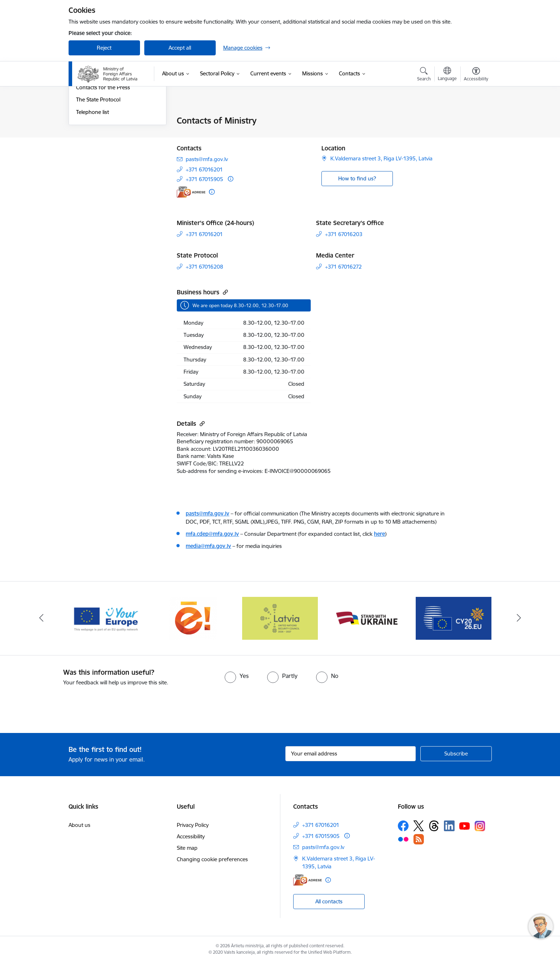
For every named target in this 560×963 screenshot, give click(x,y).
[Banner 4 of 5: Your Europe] (107, 618)
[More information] (231, 179)
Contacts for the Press (103, 164)
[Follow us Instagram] (480, 826)
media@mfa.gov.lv (208, 546)
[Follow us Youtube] (465, 825)
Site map (187, 848)
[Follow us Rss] (419, 839)
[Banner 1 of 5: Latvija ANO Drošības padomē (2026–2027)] (280, 618)
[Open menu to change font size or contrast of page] (476, 75)
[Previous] (41, 618)
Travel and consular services (110, 133)
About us (79, 825)
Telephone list (92, 189)
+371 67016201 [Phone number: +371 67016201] (204, 169)
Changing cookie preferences (212, 859)
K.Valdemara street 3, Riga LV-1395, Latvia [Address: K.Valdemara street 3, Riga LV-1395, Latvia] (381, 158)
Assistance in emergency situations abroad (106, 149)
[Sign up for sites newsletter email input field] (351, 754)
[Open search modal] (424, 75)
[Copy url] (224, 292)
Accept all (180, 48)
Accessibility (191, 836)
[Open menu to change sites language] (447, 75)
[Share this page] (474, 136)
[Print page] (474, 118)
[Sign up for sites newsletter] (456, 754)
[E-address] (191, 192)
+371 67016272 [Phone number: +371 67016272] (343, 267)
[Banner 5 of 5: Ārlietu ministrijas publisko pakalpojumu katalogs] (193, 618)
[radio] (237, 676)
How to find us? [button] (357, 178)
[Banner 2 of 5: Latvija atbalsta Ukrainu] (367, 618)
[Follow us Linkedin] (449, 826)
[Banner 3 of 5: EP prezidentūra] (454, 618)
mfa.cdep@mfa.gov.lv (212, 534)
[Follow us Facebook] (403, 826)
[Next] (519, 618)
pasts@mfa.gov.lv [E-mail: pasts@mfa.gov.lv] (207, 159)
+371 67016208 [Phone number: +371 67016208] (204, 267)
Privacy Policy (193, 825)
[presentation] (60, 707)
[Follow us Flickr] (403, 839)
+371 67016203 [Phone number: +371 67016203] (344, 234)
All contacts (329, 901)
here (379, 534)
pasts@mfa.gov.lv (207, 513)
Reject (104, 48)
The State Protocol (98, 177)
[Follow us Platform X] (419, 826)
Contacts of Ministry (100, 121)
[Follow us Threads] (434, 826)
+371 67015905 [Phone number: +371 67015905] (204, 179)
